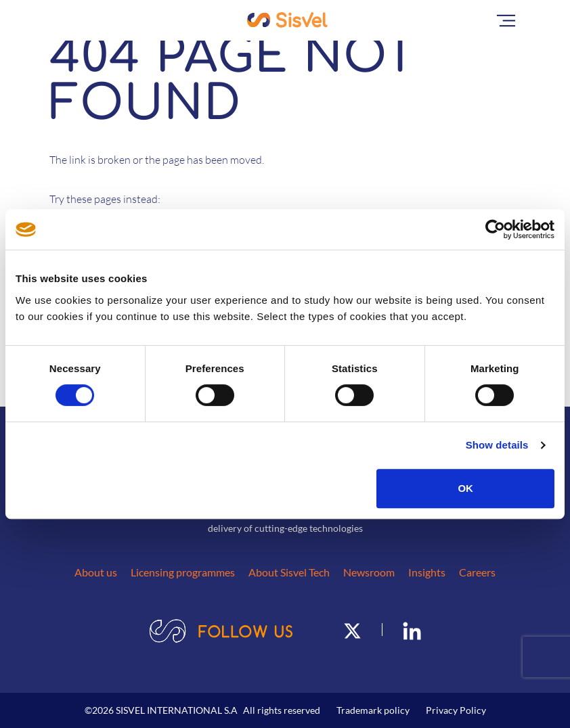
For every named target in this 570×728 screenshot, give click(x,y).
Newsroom (369, 572)
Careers (477, 572)
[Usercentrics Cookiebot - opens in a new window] (495, 229)
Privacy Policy (456, 710)
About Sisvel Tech (289, 572)
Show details (497, 445)
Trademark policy (373, 710)
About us (96, 572)
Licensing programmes (183, 572)
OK (465, 488)
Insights (427, 572)
